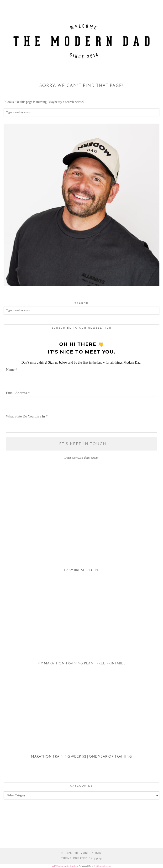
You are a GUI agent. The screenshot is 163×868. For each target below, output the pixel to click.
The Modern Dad (87, 853)
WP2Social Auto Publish (65, 866)
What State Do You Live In (27, 416)
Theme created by (81, 858)
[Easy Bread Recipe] (81, 538)
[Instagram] (20, 827)
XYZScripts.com (102, 866)
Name (12, 370)
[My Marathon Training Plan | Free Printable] (81, 631)
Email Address (18, 393)
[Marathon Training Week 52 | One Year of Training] (81, 724)
